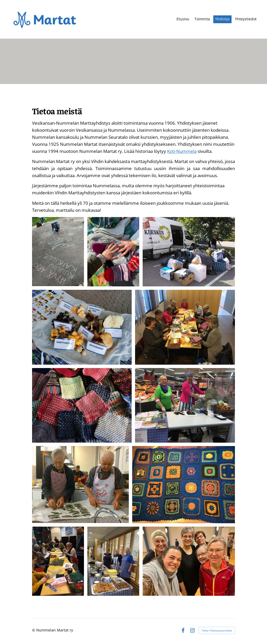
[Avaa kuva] (113, 252)
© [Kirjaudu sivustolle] (34, 630)
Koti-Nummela (182, 151)
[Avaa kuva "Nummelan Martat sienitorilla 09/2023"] (82, 327)
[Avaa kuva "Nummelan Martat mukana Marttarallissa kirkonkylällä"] (58, 252)
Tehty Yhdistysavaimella (217, 630)
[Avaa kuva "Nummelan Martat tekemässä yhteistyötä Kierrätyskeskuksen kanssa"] (189, 252)
